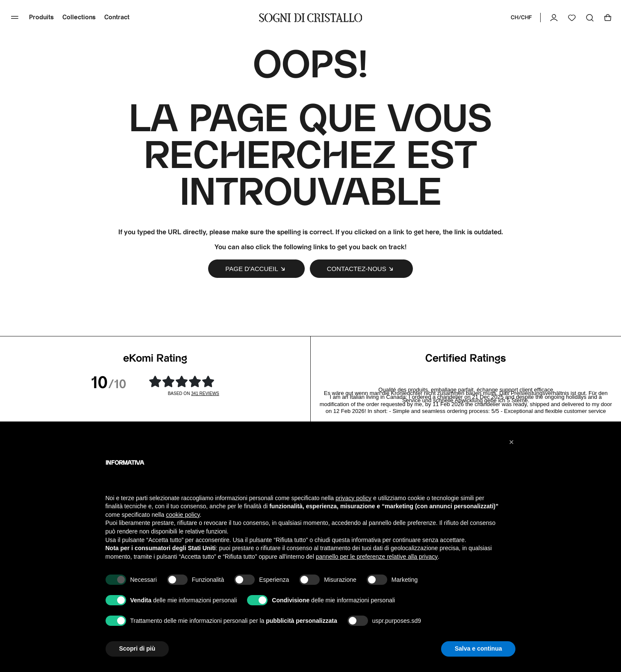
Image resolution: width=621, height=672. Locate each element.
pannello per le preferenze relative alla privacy (377, 557)
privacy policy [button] (353, 498)
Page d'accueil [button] (256, 269)
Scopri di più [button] (137, 648)
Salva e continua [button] (478, 648)
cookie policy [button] (183, 515)
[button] (512, 442)
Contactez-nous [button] (361, 269)
